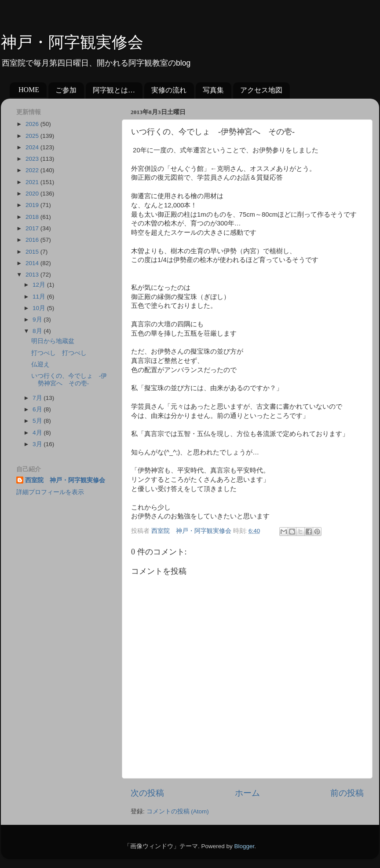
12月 (40, 285)
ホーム (247, 793)
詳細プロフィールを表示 (50, 492)
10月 (40, 308)
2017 (33, 228)
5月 (38, 421)
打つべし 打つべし (59, 353)
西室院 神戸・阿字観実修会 (65, 480)
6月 (38, 409)
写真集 (213, 90)
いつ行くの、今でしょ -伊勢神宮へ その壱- (69, 379)
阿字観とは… (114, 90)
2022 (33, 170)
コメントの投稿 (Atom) (178, 811)
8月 (38, 331)
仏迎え (40, 364)
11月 (40, 297)
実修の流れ (169, 90)
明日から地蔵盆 (53, 341)
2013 (33, 275)
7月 (38, 398)
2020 (33, 194)
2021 (33, 182)
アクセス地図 (261, 90)
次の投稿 (147, 793)
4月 (38, 433)
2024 (33, 147)
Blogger (244, 846)
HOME (29, 90)
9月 (38, 319)
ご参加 (66, 90)
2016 (33, 240)
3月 (38, 444)
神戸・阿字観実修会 (72, 42)
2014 (33, 263)
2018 (33, 217)
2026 (33, 124)
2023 (33, 159)
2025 (33, 136)
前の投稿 (347, 793)
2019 (33, 205)
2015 (33, 252)
